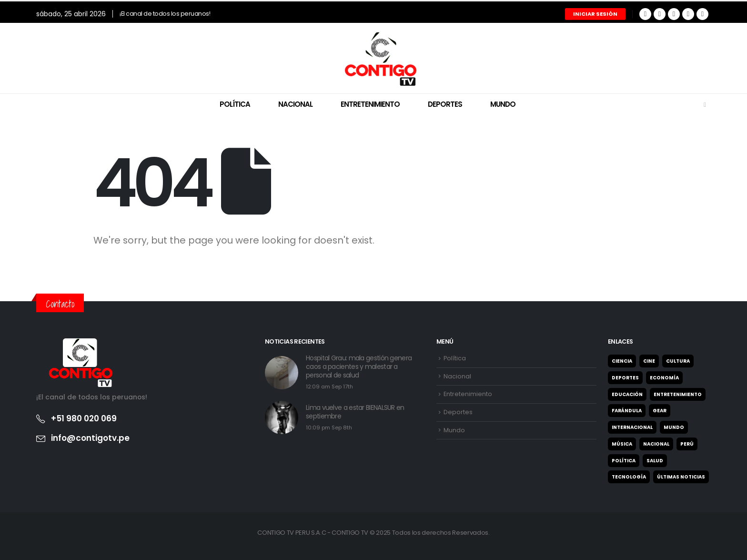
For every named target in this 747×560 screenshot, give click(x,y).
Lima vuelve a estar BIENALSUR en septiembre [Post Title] (355, 412)
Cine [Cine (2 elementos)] (649, 361)
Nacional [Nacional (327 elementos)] (656, 444)
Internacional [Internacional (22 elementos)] (632, 427)
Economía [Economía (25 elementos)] (664, 378)
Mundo (503, 104)
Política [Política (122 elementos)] (624, 461)
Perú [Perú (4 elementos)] (687, 444)
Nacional (295, 104)
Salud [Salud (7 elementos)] (655, 461)
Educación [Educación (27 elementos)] (627, 394)
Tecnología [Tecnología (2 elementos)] (629, 477)
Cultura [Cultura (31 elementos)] (678, 361)
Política (235, 104)
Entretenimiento (370, 104)
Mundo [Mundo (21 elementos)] (674, 427)
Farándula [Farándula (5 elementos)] (627, 411)
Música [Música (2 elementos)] (622, 444)
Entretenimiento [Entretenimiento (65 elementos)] (678, 394)
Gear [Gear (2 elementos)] (660, 411)
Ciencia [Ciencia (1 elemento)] (622, 361)
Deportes (445, 104)
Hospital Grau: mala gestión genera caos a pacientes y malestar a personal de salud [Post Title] (359, 367)
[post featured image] (282, 373)
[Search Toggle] (705, 105)
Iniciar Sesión (595, 14)
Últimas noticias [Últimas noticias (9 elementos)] (681, 477)
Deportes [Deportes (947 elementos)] (625, 378)
